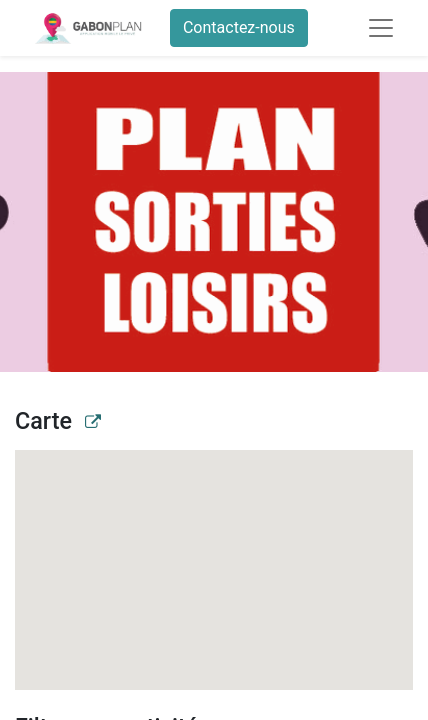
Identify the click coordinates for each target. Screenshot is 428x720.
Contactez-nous (239, 27)
